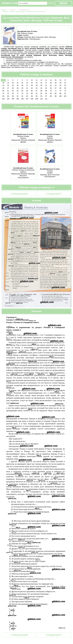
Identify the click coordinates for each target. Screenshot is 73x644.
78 (22, 93)
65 (27, 91)
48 (13, 88)
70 (51, 91)
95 (37, 96)
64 (22, 91)
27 (46, 83)
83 (46, 93)
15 (56, 80)
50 (22, 88)
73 (65, 91)
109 (37, 99)
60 (3, 91)
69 (46, 91)
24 (32, 83)
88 (3, 96)
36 (22, 85)
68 (41, 91)
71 (56, 91)
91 (18, 96)
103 (8, 99)
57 (56, 88)
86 (60, 93)
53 (37, 88)
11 (37, 80)
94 (32, 96)
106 (22, 99)
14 (51, 80)
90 (13, 96)
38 (32, 85)
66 (32, 91)
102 (3, 99)
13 (46, 80)
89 (8, 96)
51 (27, 88)
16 (60, 80)
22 (22, 83)
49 (18, 88)
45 (65, 85)
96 (41, 96)
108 (32, 99)
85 (56, 93)
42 (51, 85)
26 (41, 83)
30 (60, 83)
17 (65, 80)
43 (56, 85)
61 (8, 91)
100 (60, 96)
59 (65, 88)
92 (22, 96)
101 (65, 96)
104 (13, 99)
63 (18, 91)
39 (37, 85)
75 (8, 93)
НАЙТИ (50, 3)
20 (13, 83)
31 (65, 83)
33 (8, 85)
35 (18, 85)
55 (46, 88)
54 (41, 88)
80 (32, 93)
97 (46, 96)
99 (56, 96)
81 (37, 93)
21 (18, 83)
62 (13, 91)
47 (8, 88)
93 (27, 96)
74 (3, 93)
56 (51, 88)
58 (60, 88)
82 (41, 93)
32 (3, 85)
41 (46, 85)
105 (18, 99)
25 (37, 83)
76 (13, 93)
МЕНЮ (63, 3)
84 (51, 93)
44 (60, 85)
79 (27, 93)
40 (41, 85)
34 (13, 85)
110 (41, 99)
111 (46, 99)
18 (3, 83)
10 (32, 80)
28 (51, 83)
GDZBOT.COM (10, 3)
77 (18, 93)
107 (27, 99)
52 (32, 88)
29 (56, 83)
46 (3, 88)
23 (27, 83)
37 (27, 85)
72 (60, 91)
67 (37, 91)
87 (65, 93)
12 (41, 80)
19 (8, 83)
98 (51, 96)
